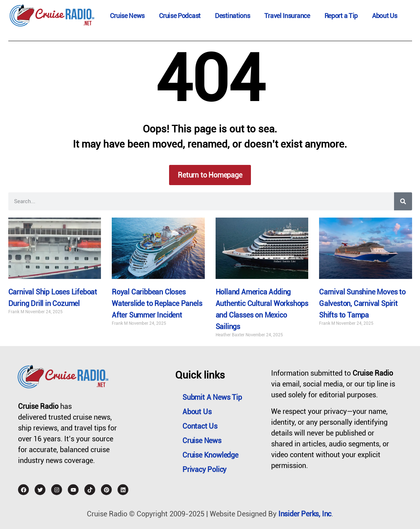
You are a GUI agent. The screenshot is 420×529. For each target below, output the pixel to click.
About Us (385, 16)
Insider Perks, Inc (305, 514)
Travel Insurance (287, 16)
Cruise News (127, 16)
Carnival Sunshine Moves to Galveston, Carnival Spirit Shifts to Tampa (362, 303)
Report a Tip (341, 16)
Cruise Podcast (180, 16)
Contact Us (200, 426)
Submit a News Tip (212, 397)
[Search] (403, 201)
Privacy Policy (204, 469)
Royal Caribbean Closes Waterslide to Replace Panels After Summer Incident (157, 303)
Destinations (232, 16)
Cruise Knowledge (210, 455)
